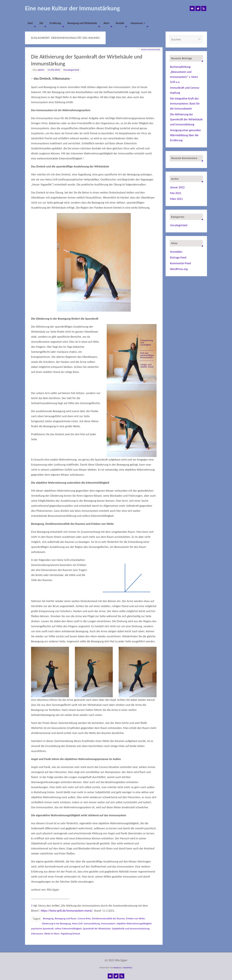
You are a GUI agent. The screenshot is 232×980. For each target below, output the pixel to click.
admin (41, 70)
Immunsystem (108, 924)
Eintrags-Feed (178, 257)
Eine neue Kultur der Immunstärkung (72, 8)
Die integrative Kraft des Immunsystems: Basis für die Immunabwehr (185, 103)
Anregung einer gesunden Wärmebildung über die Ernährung (185, 135)
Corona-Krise (84, 918)
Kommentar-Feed (180, 263)
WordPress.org (179, 269)
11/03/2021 (54, 70)
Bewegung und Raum (66, 918)
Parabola (117, 968)
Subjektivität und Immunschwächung (131, 929)
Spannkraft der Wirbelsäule (97, 929)
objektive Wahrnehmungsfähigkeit (134, 924)
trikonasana (37, 934)
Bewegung (48, 918)
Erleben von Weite (135, 918)
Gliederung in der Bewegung (56, 924)
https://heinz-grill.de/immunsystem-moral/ (67, 911)
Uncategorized (71, 70)
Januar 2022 (177, 187)
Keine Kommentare (150, 50)
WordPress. (128, 968)
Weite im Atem (52, 934)
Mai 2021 (176, 193)
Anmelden (176, 252)
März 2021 (176, 199)
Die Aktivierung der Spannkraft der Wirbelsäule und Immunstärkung (186, 119)
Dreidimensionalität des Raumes (108, 918)
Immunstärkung (92, 924)
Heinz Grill (77, 924)
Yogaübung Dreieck (70, 934)
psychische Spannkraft (42, 929)
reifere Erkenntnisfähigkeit (68, 929)
